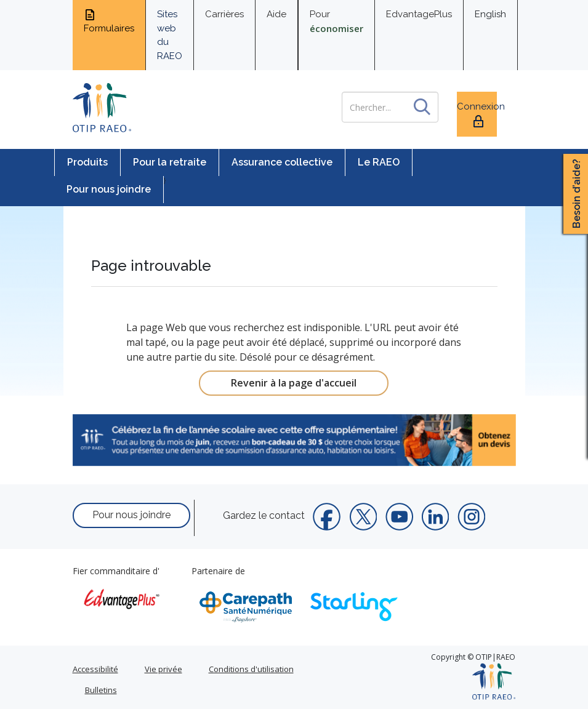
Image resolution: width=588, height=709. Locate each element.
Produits (87, 162)
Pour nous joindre (109, 189)
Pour (336, 22)
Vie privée (163, 669)
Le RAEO (379, 162)
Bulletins (101, 690)
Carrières (224, 14)
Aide (276, 14)
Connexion (477, 115)
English (490, 14)
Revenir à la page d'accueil (294, 383)
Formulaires (109, 21)
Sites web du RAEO (170, 35)
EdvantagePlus (419, 14)
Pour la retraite (170, 162)
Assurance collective (282, 162)
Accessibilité (95, 669)
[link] (294, 440)
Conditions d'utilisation (251, 669)
